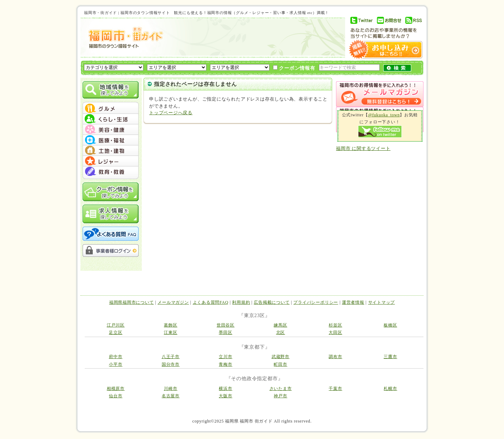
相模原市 (116, 389)
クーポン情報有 (294, 68)
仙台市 (115, 396)
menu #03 (111, 130)
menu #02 (111, 119)
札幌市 (390, 389)
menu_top (111, 103)
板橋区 (390, 325)
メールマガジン (173, 302)
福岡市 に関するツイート (363, 148)
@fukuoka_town (384, 115)
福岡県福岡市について (132, 302)
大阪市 (225, 396)
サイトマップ (382, 302)
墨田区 (225, 332)
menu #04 (111, 140)
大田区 (335, 332)
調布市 (335, 357)
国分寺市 (171, 364)
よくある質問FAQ (211, 302)
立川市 (225, 357)
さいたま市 (281, 389)
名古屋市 (171, 396)
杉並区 (335, 325)
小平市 (115, 364)
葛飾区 (170, 325)
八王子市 (171, 357)
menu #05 (111, 151)
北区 (281, 332)
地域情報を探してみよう (111, 90)
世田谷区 (226, 325)
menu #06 (111, 161)
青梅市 (225, 364)
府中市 (115, 357)
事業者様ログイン (111, 251)
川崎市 (170, 389)
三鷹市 (390, 357)
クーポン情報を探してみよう (111, 192)
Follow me (380, 132)
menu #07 (111, 172)
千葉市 (335, 389)
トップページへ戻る (171, 113)
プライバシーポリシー (316, 302)
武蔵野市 (281, 357)
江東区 (170, 332)
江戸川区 (116, 325)
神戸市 (280, 396)
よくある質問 (111, 234)
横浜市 (225, 389)
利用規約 (241, 302)
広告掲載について (272, 302)
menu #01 (111, 109)
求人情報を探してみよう (111, 214)
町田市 (280, 364)
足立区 (115, 332)
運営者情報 (353, 302)
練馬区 (280, 325)
